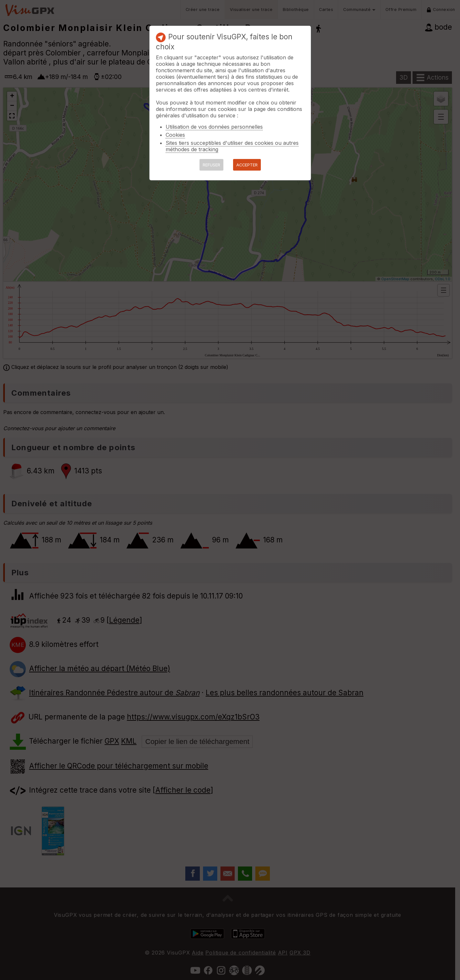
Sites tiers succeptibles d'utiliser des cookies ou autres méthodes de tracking (232, 146)
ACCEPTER (247, 165)
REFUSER (211, 165)
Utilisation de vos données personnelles (214, 127)
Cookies (175, 135)
